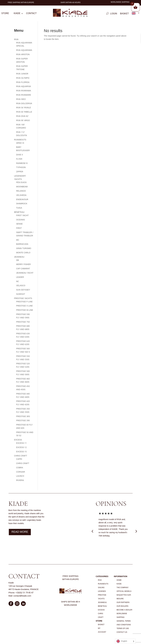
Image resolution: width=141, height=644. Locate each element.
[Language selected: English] (125, 641)
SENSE (19, 224)
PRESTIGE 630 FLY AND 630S (23, 335)
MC (18, 240)
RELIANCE (21, 191)
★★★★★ (106, 514)
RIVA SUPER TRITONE (22, 68)
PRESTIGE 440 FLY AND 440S (23, 396)
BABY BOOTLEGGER (23, 149)
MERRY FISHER (24, 264)
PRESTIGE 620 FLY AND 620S (23, 343)
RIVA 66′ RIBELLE (24, 112)
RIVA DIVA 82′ (22, 116)
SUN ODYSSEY (23, 290)
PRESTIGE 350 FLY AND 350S (23, 411)
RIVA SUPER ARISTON (22, 60)
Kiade (17, 14)
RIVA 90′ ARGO (23, 121)
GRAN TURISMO (24, 248)
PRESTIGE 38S (23, 416)
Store (5, 14)
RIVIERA (20, 480)
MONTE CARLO (23, 253)
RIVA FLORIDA (23, 82)
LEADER (20, 277)
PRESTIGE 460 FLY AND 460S (23, 381)
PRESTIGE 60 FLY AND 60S (24, 427)
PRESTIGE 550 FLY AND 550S (23, 358)
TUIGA (19, 208)
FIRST (19, 228)
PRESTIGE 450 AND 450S (23, 388)
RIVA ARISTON (23, 55)
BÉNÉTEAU (19, 212)
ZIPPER (20, 172)
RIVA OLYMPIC (23, 78)
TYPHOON (21, 167)
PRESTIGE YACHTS (23, 298)
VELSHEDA (21, 195)
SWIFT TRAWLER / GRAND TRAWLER (25, 234)
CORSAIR (21, 472)
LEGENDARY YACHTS (20, 178)
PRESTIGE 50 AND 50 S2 (25, 434)
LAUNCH (20, 476)
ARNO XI (20, 143)
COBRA (20, 468)
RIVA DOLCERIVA (24, 104)
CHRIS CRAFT (21, 456)
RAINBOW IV (22, 163)
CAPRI (19, 459)
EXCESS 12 (22, 447)
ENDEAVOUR (22, 200)
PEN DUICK (21, 182)
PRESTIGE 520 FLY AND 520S (23, 365)
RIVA (16, 40)
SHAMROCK (22, 204)
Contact (31, 14)
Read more (20, 532)
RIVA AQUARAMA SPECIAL (24, 44)
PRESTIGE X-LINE (24, 306)
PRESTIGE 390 (23, 421)
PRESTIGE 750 (23, 322)
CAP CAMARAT (23, 269)
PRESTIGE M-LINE (25, 310)
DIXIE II (20, 155)
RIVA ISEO (21, 99)
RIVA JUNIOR (22, 74)
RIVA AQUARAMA (24, 50)
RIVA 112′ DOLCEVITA (22, 134)
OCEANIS (21, 220)
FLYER (19, 159)
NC (18, 282)
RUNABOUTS (20, 140)
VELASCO (21, 286)
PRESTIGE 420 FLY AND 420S (23, 403)
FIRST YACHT (22, 216)
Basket (124, 14)
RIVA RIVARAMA (24, 91)
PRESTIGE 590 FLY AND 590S (23, 316)
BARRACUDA (22, 244)
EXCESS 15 (22, 452)
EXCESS (18, 440)
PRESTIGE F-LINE (24, 302)
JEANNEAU (19, 257)
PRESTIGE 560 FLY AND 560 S (23, 350)
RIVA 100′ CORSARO (21, 126)
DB (18, 260)
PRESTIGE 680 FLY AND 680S (23, 328)
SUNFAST (21, 294)
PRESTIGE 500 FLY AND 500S (23, 373)
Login (114, 14)
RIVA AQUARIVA (24, 86)
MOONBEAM (22, 187)
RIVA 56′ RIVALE (24, 108)
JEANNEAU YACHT (25, 273)
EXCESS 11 (22, 443)
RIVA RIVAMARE (24, 95)
